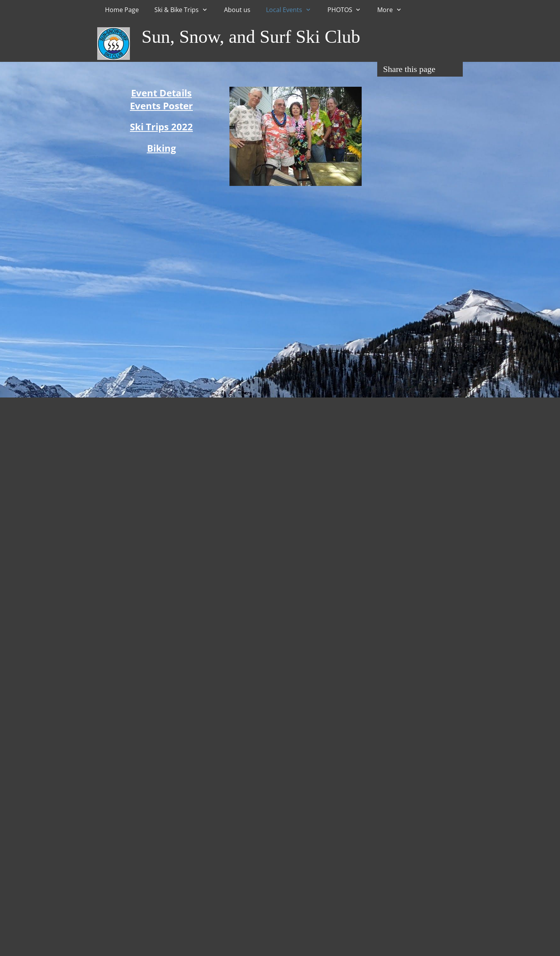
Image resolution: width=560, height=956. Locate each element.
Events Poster (161, 106)
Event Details (161, 93)
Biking (162, 148)
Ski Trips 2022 (161, 127)
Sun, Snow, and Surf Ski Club (251, 37)
